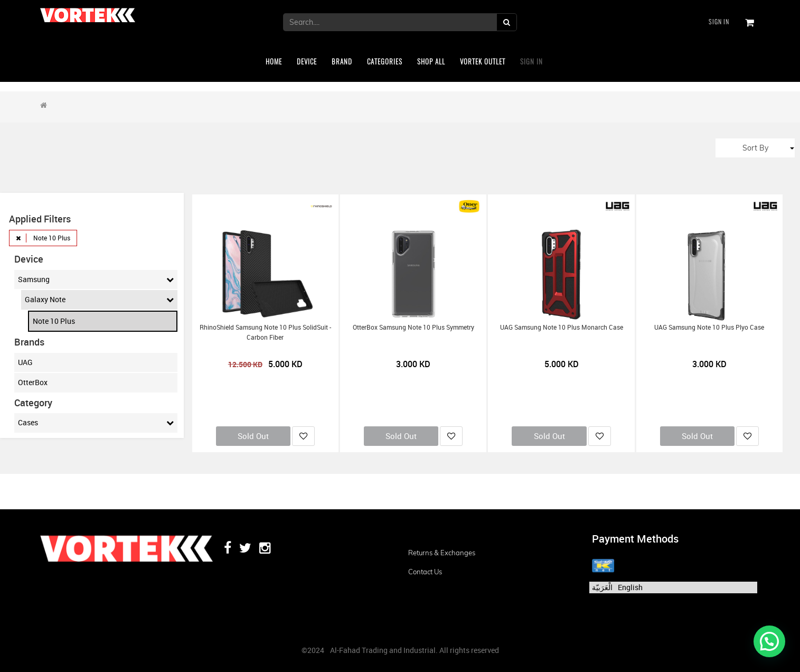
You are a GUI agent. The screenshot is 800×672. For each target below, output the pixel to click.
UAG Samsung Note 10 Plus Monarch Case (562, 327)
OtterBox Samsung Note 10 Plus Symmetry (413, 327)
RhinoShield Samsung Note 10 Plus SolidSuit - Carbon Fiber (265, 332)
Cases (96, 423)
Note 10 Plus (54, 321)
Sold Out (253, 436)
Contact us (425, 572)
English (630, 587)
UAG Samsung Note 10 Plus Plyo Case (709, 327)
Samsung (96, 279)
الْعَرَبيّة (602, 587)
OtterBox (33, 382)
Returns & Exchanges (442, 553)
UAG (25, 362)
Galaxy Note (99, 300)
